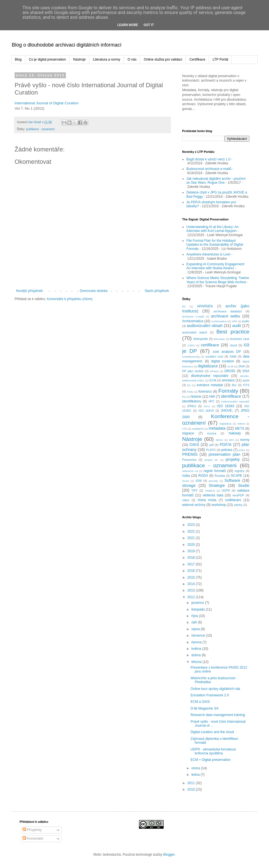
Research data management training (218, 715)
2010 (192, 789)
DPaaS (214, 371)
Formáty (228, 391)
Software (232, 480)
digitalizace (208, 366)
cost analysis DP (227, 352)
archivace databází (228, 311)
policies (227, 450)
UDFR (226, 491)
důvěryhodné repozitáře (210, 376)
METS (239, 429)
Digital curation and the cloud (212, 732)
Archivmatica (219, 321)
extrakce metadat (210, 385)
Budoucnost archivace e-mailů (209, 169)
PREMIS (190, 454)
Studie (244, 485)
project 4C (211, 460)
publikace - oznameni (40, 129)
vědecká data (213, 495)
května (197, 649)
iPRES (192, 406)
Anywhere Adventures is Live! (208, 254)
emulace (228, 380)
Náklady (235, 433)
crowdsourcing (191, 357)
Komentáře (33, 839)
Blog (18, 59)
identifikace (231, 396)
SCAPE (237, 476)
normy (245, 440)
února (196, 768)
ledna (196, 775)
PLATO (211, 450)
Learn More (128, 25)
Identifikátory (192, 401)
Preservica (189, 460)
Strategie (217, 485)
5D (184, 306)
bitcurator (219, 339)
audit (237, 326)
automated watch (195, 332)
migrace (188, 433)
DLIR (230, 366)
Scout (186, 481)
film (234, 385)
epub (246, 380)
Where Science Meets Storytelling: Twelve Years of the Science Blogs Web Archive (218, 280)
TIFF (195, 491)
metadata (217, 428)
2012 (192, 597)
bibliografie (201, 339)
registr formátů (214, 471)
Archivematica (193, 321)
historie (196, 397)
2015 (192, 577)
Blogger (169, 855)
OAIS (194, 445)
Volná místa (207, 500)
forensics (205, 392)
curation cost (214, 356)
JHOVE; (227, 411)
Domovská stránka (94, 291)
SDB (198, 481)
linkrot (241, 424)
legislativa (226, 424)
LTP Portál (221, 59)
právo (242, 450)
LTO (185, 429)
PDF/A (226, 445)
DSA (246, 371)
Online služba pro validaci (163, 59)
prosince (198, 603)
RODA (203, 476)
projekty (233, 459)
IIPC (211, 401)
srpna (196, 629)
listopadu (199, 609)
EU (189, 385)
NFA (232, 440)
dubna (197, 655)
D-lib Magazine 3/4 (205, 708)
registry (239, 471)
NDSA (220, 440)
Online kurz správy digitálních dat (215, 689)
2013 (192, 590)
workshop (219, 505)
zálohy (238, 505)
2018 (192, 558)
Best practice (233, 332)
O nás (132, 59)
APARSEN (205, 306)
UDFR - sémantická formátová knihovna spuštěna (213, 751)
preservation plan (224, 454)
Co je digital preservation (47, 59)
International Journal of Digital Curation (47, 103)
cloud (233, 345)
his (184, 397)
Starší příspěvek (157, 291)
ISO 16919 (206, 411)
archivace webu (226, 316)
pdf (211, 445)
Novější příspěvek (29, 291)
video (186, 500)
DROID (230, 371)
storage (189, 485)
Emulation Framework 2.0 (210, 695)
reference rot (190, 471)
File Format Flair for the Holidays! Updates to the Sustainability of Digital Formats (215, 245)
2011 (192, 783)
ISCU (207, 406)
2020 (192, 545)
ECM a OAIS (200, 702)
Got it (149, 25)
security (213, 481)
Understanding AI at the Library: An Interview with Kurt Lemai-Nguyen (212, 229)
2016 (192, 571)
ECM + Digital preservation (211, 760)
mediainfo (198, 429)
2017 (192, 564)
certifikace (210, 345)
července (199, 636)
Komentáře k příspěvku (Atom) (70, 299)
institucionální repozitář (235, 401)
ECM (213, 380)
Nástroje (79, 59)
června (197, 642)
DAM (233, 356)
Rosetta (220, 476)
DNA (242, 366)
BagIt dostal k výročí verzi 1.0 (208, 159)
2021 (192, 538)
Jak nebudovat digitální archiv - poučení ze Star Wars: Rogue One (216, 181)
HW (212, 397)
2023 (192, 525)
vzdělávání (233, 500)
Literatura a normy (107, 59)
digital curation (222, 361)
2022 (192, 531)
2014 (192, 584)
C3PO (191, 345)
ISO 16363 (226, 406)
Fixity (190, 392)
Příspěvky (32, 830)
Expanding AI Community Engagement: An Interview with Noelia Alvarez (216, 266)
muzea (212, 433)
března (197, 662)
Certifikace (197, 59)
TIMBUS (210, 491)
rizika (186, 476)
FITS (246, 385)
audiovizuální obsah (205, 326)
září (195, 622)
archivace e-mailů (193, 316)
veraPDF (238, 495)
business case (240, 339)
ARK (234, 321)
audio (246, 321)
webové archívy (194, 505)
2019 (192, 551)
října (195, 616)
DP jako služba (193, 371)
